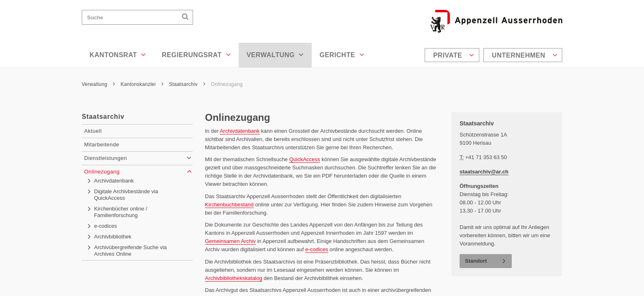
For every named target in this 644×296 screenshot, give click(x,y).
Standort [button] (476, 261)
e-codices (317, 249)
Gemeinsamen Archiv (230, 241)
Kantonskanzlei (142, 84)
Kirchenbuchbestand (229, 205)
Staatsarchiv (187, 84)
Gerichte (342, 55)
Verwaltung (275, 55)
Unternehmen (525, 55)
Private (454, 55)
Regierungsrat (196, 55)
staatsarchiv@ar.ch (484, 172)
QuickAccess (305, 159)
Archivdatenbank (240, 131)
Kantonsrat (118, 55)
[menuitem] (453, 55)
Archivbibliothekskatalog (233, 278)
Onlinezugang (227, 84)
